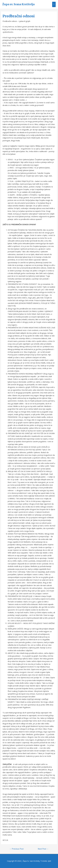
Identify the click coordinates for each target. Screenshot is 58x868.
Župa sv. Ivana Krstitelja (18, 4)
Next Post (43, 849)
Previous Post (17, 849)
